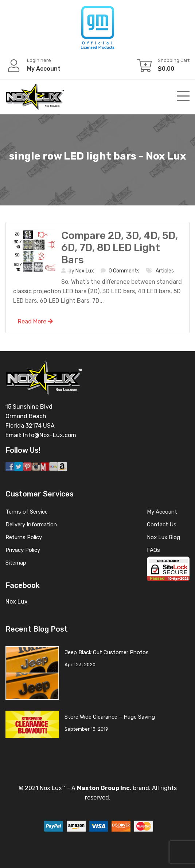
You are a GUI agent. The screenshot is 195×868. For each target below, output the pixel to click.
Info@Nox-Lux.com (50, 435)
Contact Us (162, 525)
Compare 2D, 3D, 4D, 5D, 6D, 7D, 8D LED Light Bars (120, 248)
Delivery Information (31, 525)
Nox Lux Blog (163, 537)
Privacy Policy (23, 550)
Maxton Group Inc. (104, 788)
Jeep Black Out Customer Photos (107, 652)
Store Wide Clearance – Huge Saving (110, 717)
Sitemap (16, 563)
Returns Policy (24, 537)
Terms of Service (27, 512)
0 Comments (124, 271)
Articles (165, 271)
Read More (35, 321)
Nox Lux (85, 271)
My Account (162, 512)
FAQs (153, 550)
